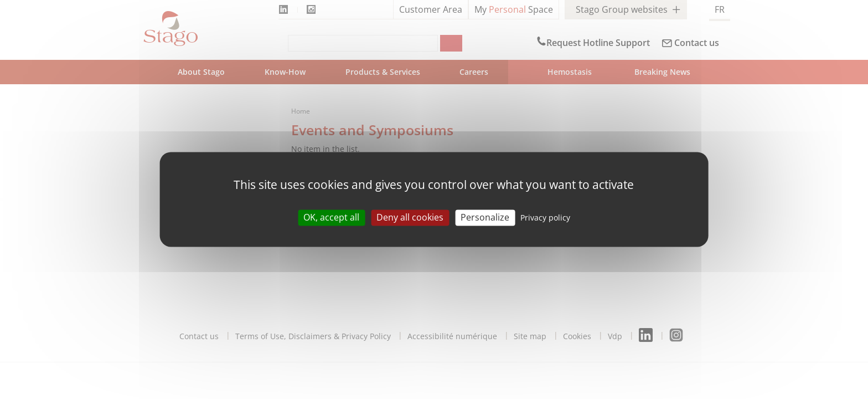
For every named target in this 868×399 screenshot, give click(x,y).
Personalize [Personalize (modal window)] (485, 217)
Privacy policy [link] (545, 218)
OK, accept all (331, 217)
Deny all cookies (410, 217)
